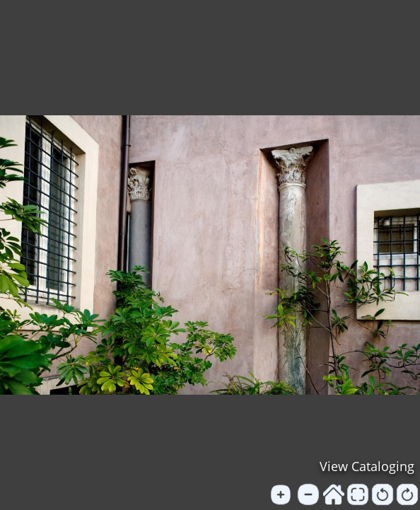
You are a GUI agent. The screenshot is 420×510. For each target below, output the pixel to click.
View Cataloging (367, 466)
